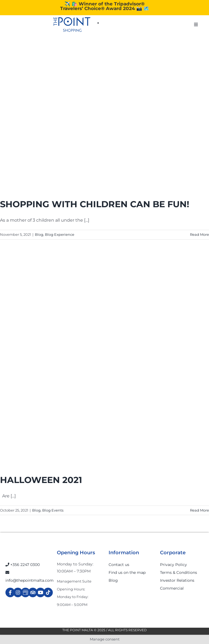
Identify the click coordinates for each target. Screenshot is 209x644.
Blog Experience (60, 234)
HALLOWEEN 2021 (41, 480)
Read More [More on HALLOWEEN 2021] (199, 510)
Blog (39, 234)
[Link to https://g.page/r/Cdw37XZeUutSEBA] (25, 592)
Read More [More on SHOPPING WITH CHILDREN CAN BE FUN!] (199, 234)
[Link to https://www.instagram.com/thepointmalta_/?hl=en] (18, 592)
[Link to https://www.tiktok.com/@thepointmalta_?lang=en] (48, 592)
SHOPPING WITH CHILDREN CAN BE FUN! (95, 204)
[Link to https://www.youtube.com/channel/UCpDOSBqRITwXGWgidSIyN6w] (40, 592)
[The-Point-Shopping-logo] (72, 24)
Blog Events (53, 510)
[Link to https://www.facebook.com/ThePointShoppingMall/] (10, 592)
